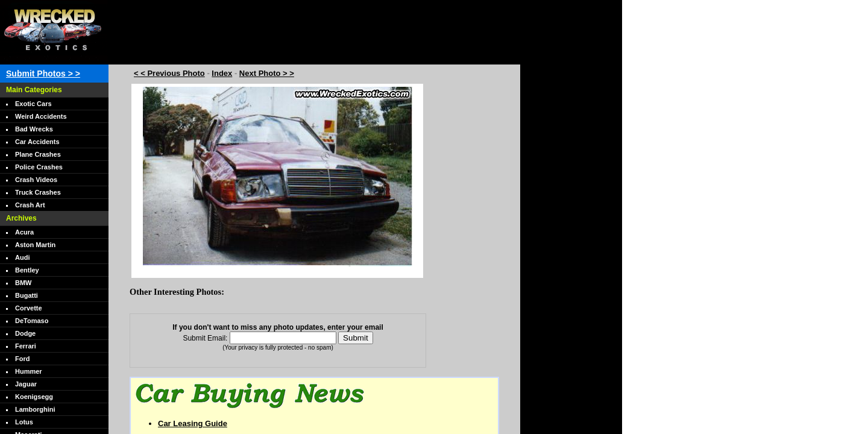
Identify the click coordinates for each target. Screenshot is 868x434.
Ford (22, 359)
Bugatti (27, 295)
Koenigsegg (34, 397)
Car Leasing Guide (193, 423)
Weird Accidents (41, 116)
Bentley (27, 270)
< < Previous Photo (169, 73)
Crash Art (30, 205)
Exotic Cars (33, 104)
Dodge (25, 333)
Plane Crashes (38, 154)
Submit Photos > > (43, 74)
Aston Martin (35, 245)
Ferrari (26, 346)
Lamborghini (35, 409)
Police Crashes (39, 167)
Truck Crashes (38, 192)
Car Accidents (37, 142)
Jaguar (26, 384)
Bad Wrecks (34, 129)
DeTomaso (32, 321)
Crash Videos (36, 180)
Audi (22, 257)
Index (222, 73)
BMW (24, 283)
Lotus (24, 422)
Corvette (29, 308)
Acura (24, 232)
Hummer (29, 371)
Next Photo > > (267, 73)
